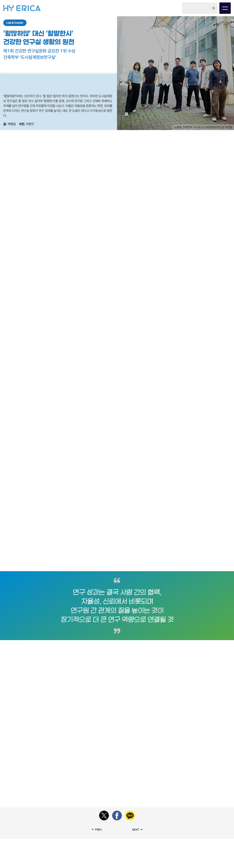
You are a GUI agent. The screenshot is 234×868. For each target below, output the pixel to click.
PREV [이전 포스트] (97, 829)
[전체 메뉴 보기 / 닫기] (225, 8)
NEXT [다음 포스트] (137, 829)
